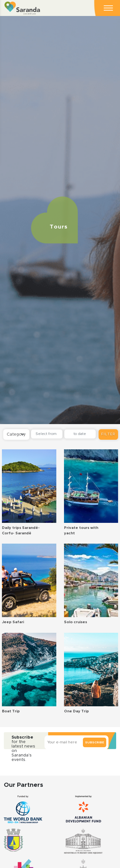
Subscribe (95, 742)
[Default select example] (16, 434)
